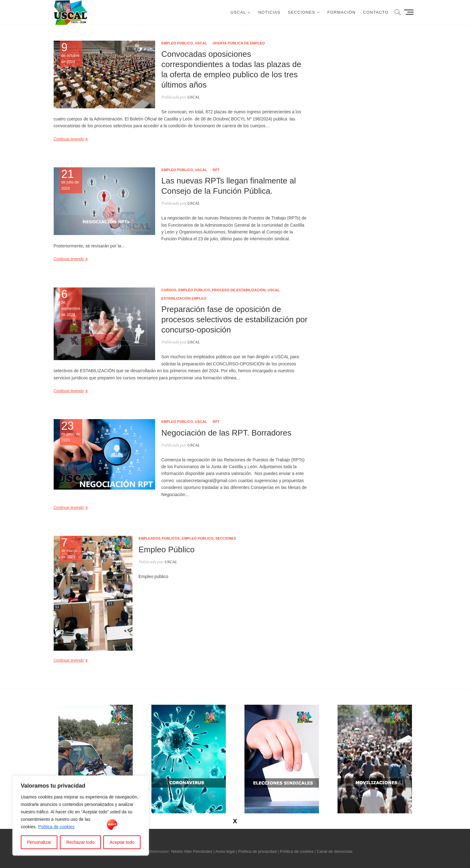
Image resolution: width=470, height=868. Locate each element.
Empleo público (177, 43)
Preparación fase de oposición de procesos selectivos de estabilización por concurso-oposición (234, 319)
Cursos (169, 290)
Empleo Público (167, 549)
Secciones (302, 12)
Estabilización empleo (184, 298)
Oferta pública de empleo (239, 43)
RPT (216, 170)
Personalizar (39, 842)
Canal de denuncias (335, 851)
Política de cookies (56, 827)
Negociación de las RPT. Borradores (226, 433)
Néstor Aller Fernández (192, 851)
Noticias (269, 12)
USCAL (238, 12)
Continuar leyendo (69, 139)
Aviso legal (225, 851)
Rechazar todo (81, 842)
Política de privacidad (257, 851)
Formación (341, 12)
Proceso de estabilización (239, 290)
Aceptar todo (122, 842)
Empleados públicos (159, 538)
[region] (81, 816)
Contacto (376, 12)
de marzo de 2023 (71, 548)
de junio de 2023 (71, 432)
